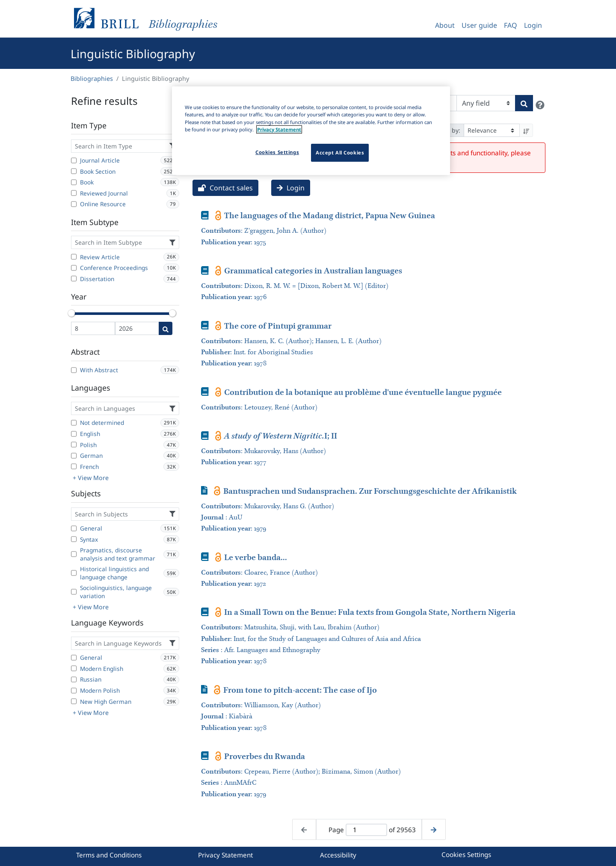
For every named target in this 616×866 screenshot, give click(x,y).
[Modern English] (74, 668)
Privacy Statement (225, 855)
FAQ (511, 25)
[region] (311, 130)
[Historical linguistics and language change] (74, 573)
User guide (479, 25)
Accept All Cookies (340, 153)
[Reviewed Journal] (74, 193)
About (445, 25)
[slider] (71, 313)
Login (533, 25)
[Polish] (74, 445)
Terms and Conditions (109, 855)
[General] (74, 528)
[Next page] (434, 829)
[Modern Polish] (74, 691)
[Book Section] (74, 171)
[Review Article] (74, 257)
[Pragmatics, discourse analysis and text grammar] (74, 554)
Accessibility (338, 855)
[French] (74, 466)
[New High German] (74, 701)
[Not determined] (74, 423)
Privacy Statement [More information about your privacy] (279, 129)
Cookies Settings (466, 854)
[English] (74, 434)
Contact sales (225, 188)
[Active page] (366, 830)
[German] (74, 456)
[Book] (74, 182)
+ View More (91, 478)
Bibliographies (92, 79)
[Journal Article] (74, 160)
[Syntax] (74, 539)
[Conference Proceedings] (74, 268)
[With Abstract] (74, 370)
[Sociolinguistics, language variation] (74, 592)
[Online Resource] (74, 204)
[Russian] (74, 679)
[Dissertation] (74, 279)
